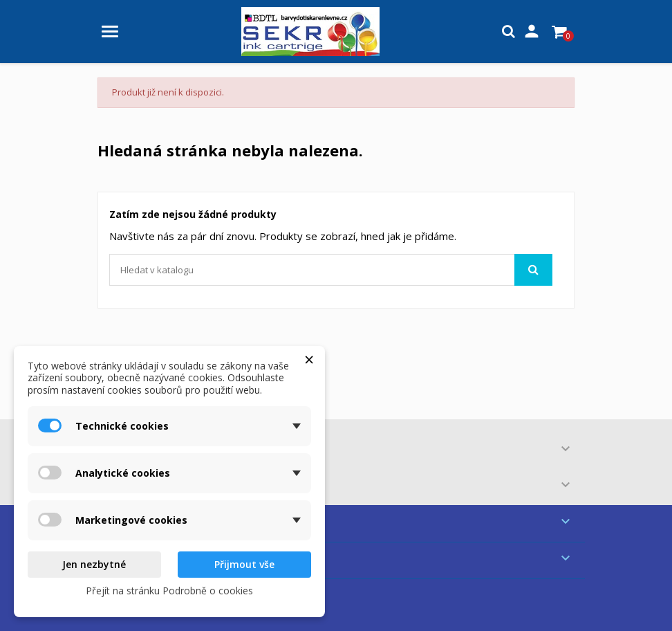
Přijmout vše (244, 564)
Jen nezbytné (94, 564)
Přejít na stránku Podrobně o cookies (169, 591)
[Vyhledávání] (331, 270)
